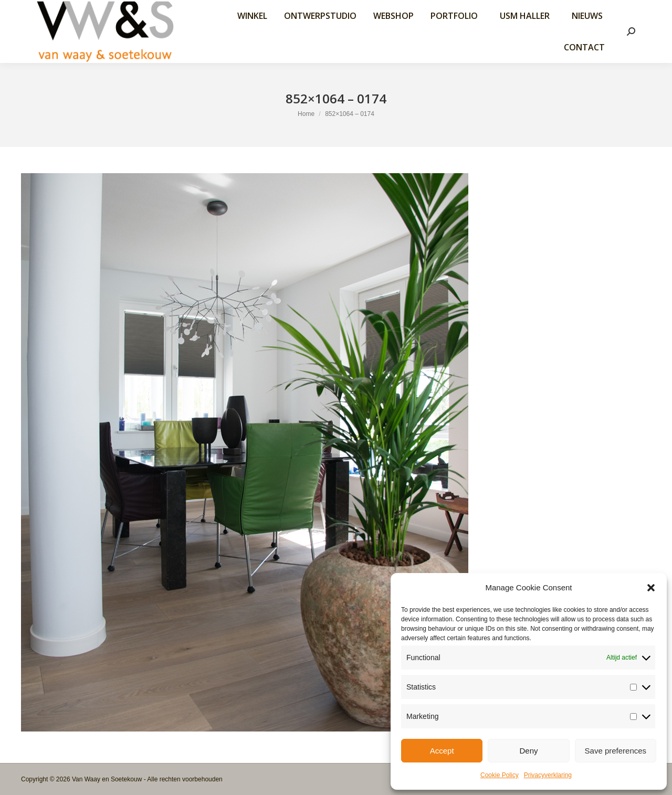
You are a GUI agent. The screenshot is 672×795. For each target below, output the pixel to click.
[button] (651, 588)
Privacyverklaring (548, 775)
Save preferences (616, 751)
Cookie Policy (500, 775)
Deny (528, 751)
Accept (442, 751)
